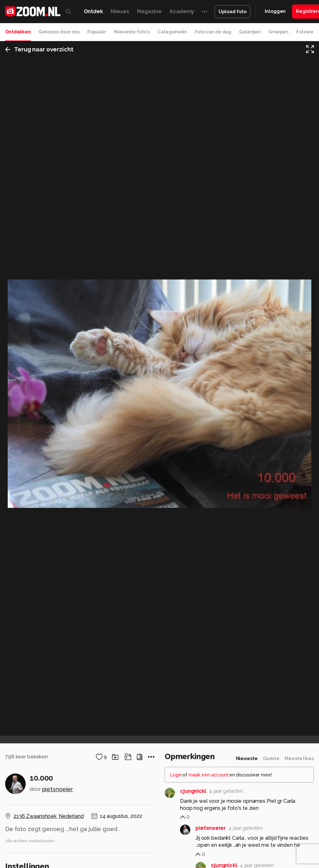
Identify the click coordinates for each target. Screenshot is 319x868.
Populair (97, 32)
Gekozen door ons (59, 32)
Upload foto (233, 12)
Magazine (149, 11)
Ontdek (93, 11)
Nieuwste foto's (132, 32)
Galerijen (250, 32)
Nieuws (120, 11)
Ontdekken (18, 32)
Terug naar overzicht (39, 49)
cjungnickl (193, 791)
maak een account (209, 775)
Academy (182, 11)
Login (176, 775)
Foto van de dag (213, 32)
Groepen (278, 32)
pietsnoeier (58, 789)
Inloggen (275, 11)
